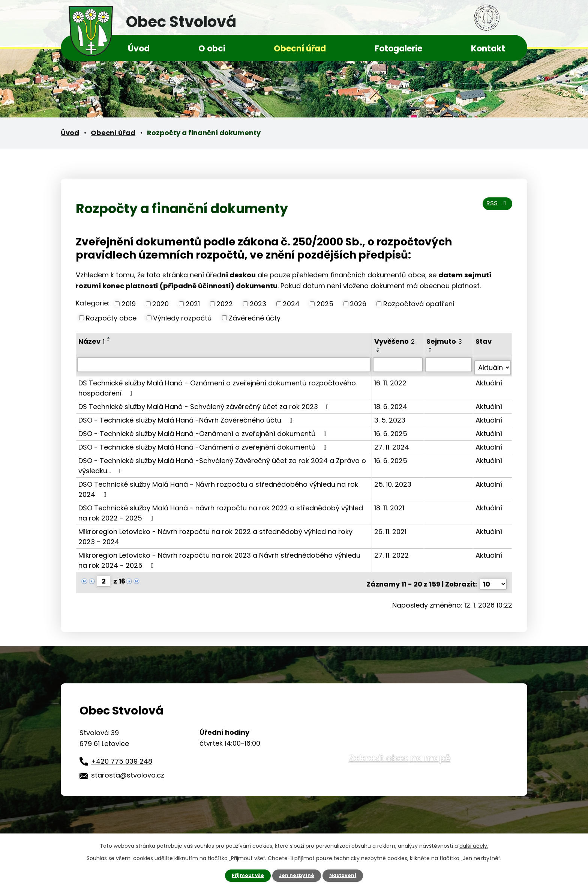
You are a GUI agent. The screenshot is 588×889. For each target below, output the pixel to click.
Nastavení (346, 875)
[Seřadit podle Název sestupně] (109, 341)
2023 (258, 304)
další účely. (474, 845)
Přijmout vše (244, 875)
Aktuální (489, 380)
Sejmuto (445, 341)
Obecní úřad (300, 49)
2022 (225, 304)
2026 (358, 304)
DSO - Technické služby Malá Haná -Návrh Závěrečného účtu (187, 417)
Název (91, 341)
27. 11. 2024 (392, 444)
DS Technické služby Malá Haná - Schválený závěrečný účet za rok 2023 (205, 403)
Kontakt (488, 49)
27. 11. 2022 (392, 552)
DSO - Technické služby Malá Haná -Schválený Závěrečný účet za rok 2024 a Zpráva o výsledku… (222, 462)
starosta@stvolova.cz (128, 769)
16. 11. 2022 (391, 380)
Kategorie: (93, 303)
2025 (325, 304)
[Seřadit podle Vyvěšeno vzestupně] (379, 348)
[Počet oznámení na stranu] (493, 578)
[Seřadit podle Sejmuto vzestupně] (431, 348)
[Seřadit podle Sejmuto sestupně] (431, 351)
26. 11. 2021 (391, 528)
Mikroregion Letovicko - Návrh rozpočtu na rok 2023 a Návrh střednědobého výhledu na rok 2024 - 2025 (219, 557)
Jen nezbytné (297, 875)
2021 (193, 304)
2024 (291, 304)
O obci (212, 49)
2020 (160, 304)
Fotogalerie (398, 49)
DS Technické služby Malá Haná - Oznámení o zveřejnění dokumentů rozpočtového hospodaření (217, 385)
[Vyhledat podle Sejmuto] (449, 364)
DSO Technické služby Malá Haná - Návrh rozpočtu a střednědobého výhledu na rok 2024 (218, 486)
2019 (129, 304)
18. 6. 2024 (391, 403)
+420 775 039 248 (122, 754)
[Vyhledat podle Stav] (493, 364)
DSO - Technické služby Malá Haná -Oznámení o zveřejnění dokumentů (204, 430)
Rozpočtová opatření (419, 304)
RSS (495, 208)
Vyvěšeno (395, 341)
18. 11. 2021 (390, 505)
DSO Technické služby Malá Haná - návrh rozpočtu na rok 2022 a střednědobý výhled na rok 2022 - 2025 (221, 510)
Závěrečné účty (255, 318)
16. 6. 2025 (391, 430)
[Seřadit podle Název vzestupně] (109, 338)
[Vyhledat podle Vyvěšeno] (399, 364)
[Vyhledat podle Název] (224, 364)
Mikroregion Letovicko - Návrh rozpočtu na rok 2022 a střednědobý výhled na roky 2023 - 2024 (215, 533)
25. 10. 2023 (394, 481)
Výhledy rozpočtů (182, 318)
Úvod (139, 49)
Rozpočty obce (111, 318)
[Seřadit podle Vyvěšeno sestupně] (379, 351)
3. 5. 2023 (391, 417)
